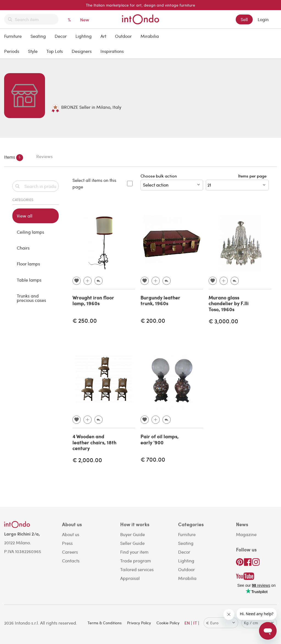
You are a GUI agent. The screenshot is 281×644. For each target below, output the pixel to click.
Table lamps (29, 280)
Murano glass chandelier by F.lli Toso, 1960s (229, 303)
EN (187, 623)
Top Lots (55, 51)
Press (67, 543)
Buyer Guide (133, 534)
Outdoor (123, 36)
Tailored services (137, 569)
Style (33, 51)
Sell (244, 19)
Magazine (246, 534)
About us (71, 534)
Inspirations (112, 51)
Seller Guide (132, 543)
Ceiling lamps (30, 232)
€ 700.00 (153, 459)
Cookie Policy (168, 623)
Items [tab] (14, 157)
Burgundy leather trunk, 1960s (160, 300)
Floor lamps (28, 264)
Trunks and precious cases (31, 298)
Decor (61, 36)
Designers (82, 51)
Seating (38, 36)
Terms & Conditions (105, 623)
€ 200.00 (153, 320)
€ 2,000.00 (87, 460)
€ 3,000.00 (223, 321)
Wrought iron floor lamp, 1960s (93, 300)
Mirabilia (150, 36)
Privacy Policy (139, 623)
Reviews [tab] (44, 156)
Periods (12, 51)
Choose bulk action (172, 182)
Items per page (253, 176)
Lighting (84, 36)
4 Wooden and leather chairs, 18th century (94, 442)
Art (103, 36)
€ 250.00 (85, 320)
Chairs (23, 248)
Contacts (71, 561)
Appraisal (130, 578)
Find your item (134, 552)
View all (25, 216)
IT (195, 623)
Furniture (13, 36)
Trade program (136, 561)
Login (263, 19)
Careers (70, 552)
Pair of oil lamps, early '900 (160, 439)
